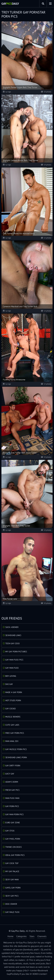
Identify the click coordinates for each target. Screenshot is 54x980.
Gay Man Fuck (12, 668)
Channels (42, 936)
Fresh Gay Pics (12, 790)
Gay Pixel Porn (13, 839)
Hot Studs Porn (13, 700)
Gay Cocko (11, 709)
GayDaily (10, 4)
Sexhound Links (13, 635)
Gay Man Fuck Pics (14, 660)
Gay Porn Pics (12, 806)
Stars (32, 936)
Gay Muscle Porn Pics (16, 749)
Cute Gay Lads (12, 725)
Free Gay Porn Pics (15, 733)
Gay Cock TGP (12, 863)
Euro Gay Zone (13, 823)
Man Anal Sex (12, 741)
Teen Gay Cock (13, 643)
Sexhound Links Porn (16, 757)
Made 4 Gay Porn (14, 692)
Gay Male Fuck (12, 912)
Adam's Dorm (12, 782)
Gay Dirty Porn (13, 766)
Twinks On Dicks (13, 847)
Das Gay (9, 684)
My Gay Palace (12, 871)
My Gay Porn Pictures (16, 652)
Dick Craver (11, 904)
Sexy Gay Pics (12, 896)
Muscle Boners (13, 717)
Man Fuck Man (12, 798)
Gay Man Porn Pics (14, 814)
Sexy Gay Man (12, 880)
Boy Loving (11, 676)
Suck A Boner (12, 627)
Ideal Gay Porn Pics (15, 855)
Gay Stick (10, 831)
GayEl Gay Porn (13, 888)
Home (10, 936)
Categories (21, 936)
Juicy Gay (10, 774)
